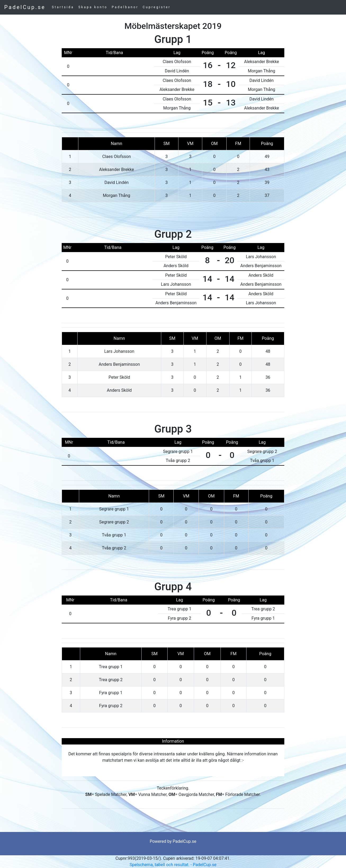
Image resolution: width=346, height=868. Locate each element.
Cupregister (157, 7)
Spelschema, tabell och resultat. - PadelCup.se (173, 865)
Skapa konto (93, 7)
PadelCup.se (25, 7)
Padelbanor (125, 7)
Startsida (63, 7)
